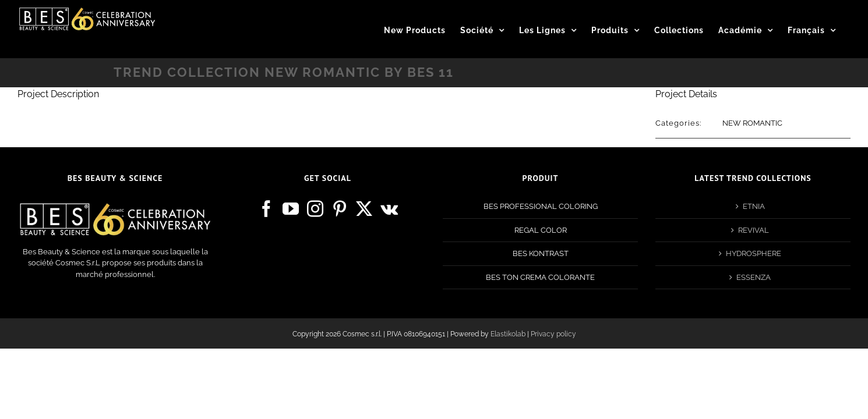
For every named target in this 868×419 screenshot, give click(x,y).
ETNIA (754, 206)
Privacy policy (553, 334)
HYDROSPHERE (754, 253)
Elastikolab (508, 334)
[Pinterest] (340, 209)
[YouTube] (291, 209)
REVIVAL (754, 230)
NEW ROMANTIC (752, 123)
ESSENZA (754, 277)
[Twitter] (364, 209)
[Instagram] (315, 209)
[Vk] (389, 209)
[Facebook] (266, 209)
